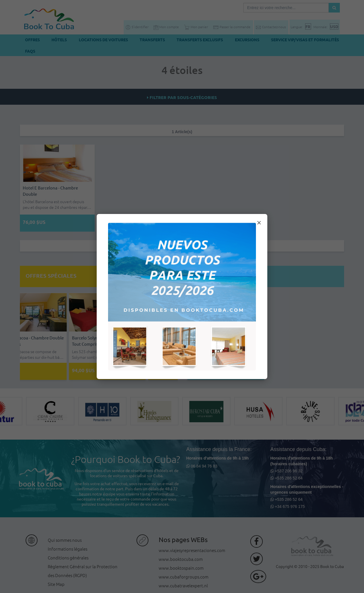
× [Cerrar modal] (259, 223)
